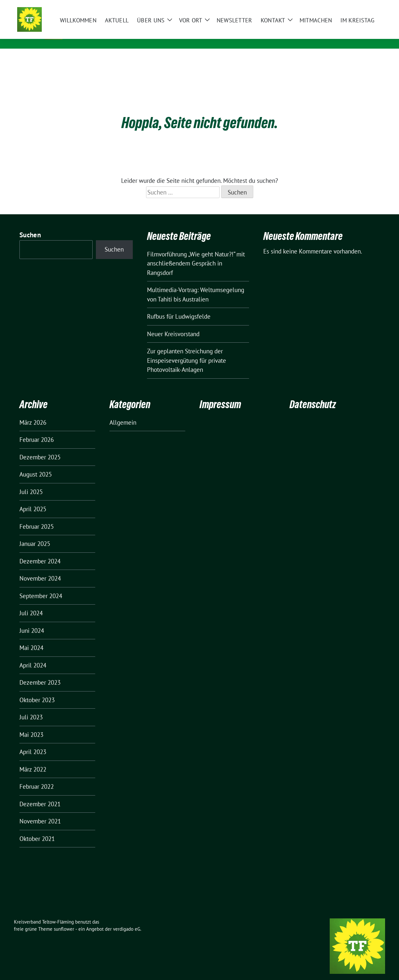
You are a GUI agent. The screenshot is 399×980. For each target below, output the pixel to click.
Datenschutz (313, 394)
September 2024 (41, 586)
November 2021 (40, 811)
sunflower (64, 919)
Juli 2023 (31, 707)
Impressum (220, 394)
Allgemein (123, 412)
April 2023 (33, 742)
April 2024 (33, 655)
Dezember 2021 (40, 794)
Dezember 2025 (40, 447)
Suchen (30, 225)
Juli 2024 (31, 603)
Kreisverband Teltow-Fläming (121, 26)
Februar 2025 (37, 516)
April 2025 (33, 499)
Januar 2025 (35, 534)
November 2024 (40, 568)
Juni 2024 (32, 620)
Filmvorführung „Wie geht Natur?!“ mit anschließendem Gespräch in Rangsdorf (196, 253)
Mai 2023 (31, 725)
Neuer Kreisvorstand (173, 324)
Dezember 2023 (40, 672)
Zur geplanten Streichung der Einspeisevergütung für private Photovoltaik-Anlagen (187, 350)
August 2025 (36, 464)
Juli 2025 (31, 482)
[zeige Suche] (374, 6)
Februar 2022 (37, 776)
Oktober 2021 (37, 829)
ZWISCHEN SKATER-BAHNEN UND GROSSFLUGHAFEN (137, 35)
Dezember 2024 (40, 551)
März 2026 (33, 412)
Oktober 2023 (37, 690)
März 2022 (33, 759)
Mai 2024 (31, 638)
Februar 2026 (37, 430)
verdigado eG (127, 919)
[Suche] (364, 6)
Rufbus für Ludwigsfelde (179, 306)
